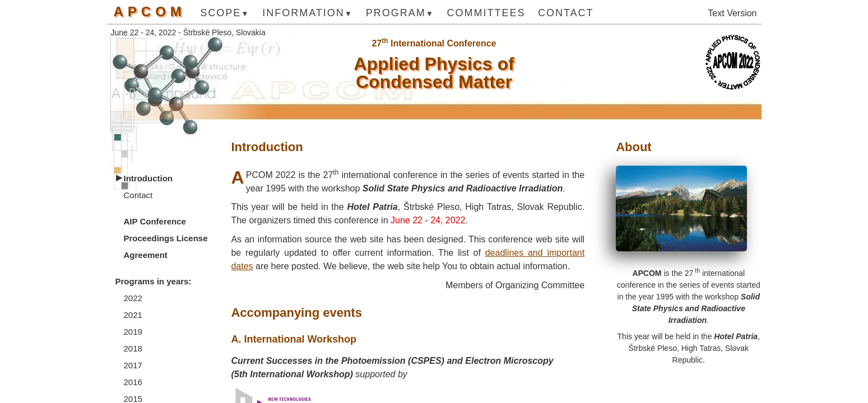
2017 (133, 365)
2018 (133, 348)
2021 (133, 315)
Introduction (148, 178)
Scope (221, 13)
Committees (486, 13)
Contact (566, 13)
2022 (133, 298)
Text (716, 13)
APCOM (150, 12)
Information (303, 13)
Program (396, 13)
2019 (133, 332)
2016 (133, 382)
